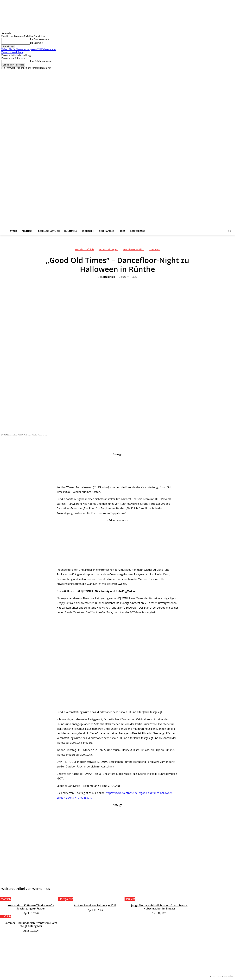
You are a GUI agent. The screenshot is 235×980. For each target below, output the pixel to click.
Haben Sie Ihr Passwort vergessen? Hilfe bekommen (29, 49)
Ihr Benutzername (39, 39)
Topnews (155, 250)
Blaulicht (130, 899)
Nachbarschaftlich (134, 250)
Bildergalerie (65, 899)
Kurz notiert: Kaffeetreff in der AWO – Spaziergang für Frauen (31, 907)
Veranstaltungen (108, 250)
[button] (230, 231)
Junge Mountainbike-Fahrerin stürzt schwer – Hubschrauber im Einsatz (159, 907)
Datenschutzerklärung (13, 52)
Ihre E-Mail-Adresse (41, 61)
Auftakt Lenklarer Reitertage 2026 (95, 905)
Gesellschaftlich (84, 250)
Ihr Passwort (37, 43)
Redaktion (109, 277)
